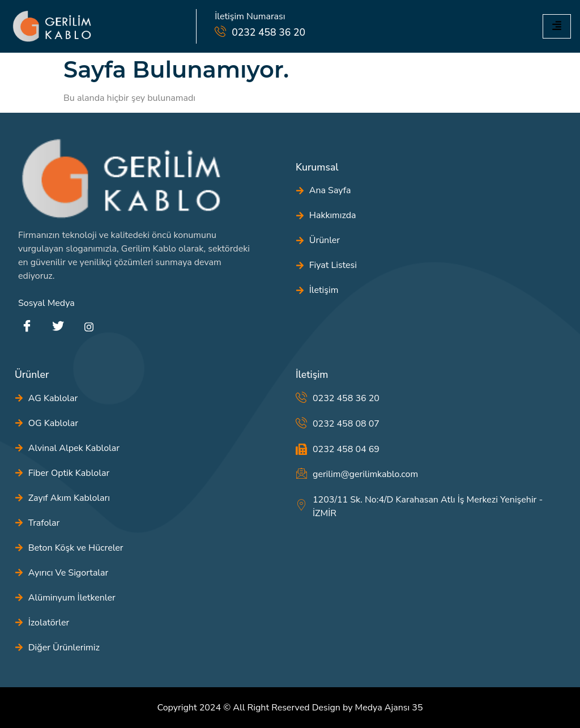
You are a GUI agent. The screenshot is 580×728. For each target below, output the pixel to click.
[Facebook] (27, 327)
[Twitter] (58, 327)
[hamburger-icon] (557, 26)
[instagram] (89, 327)
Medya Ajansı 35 (389, 708)
